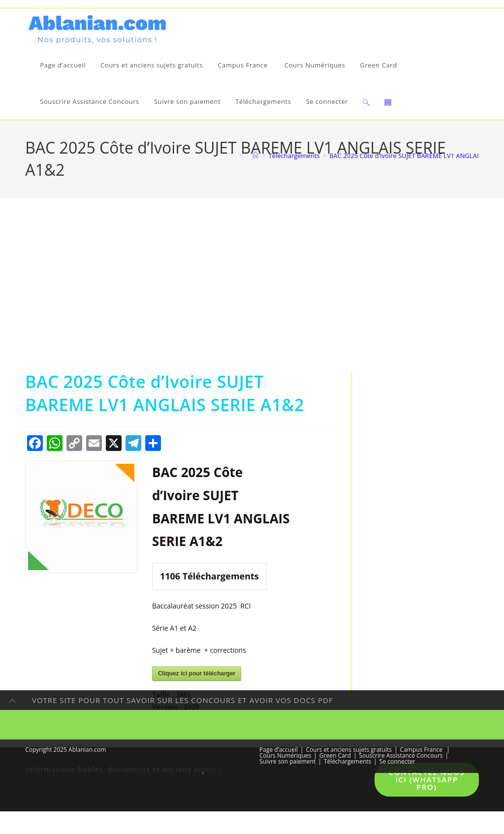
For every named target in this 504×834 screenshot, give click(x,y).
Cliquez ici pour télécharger (197, 676)
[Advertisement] (252, 299)
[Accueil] (255, 158)
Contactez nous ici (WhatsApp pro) (427, 782)
